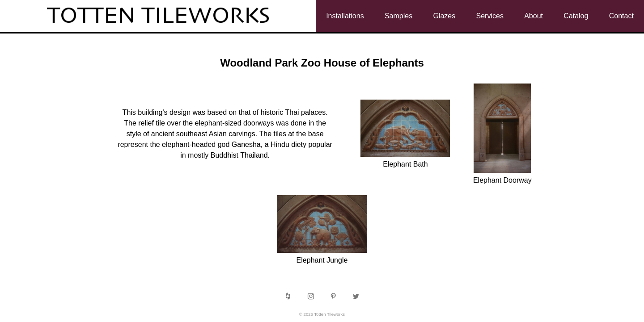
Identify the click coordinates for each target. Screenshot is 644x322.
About (534, 16)
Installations (345, 16)
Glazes (444, 16)
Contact (621, 16)
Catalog (576, 16)
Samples (398, 16)
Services (490, 16)
